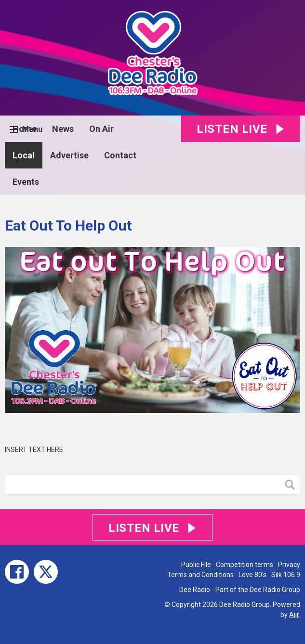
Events (26, 182)
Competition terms (245, 565)
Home (25, 129)
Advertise (69, 155)
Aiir (294, 615)
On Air (101, 129)
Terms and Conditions (200, 575)
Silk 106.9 (286, 575)
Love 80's (252, 575)
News (63, 129)
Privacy (289, 565)
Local (24, 155)
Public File (196, 565)
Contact (120, 155)
